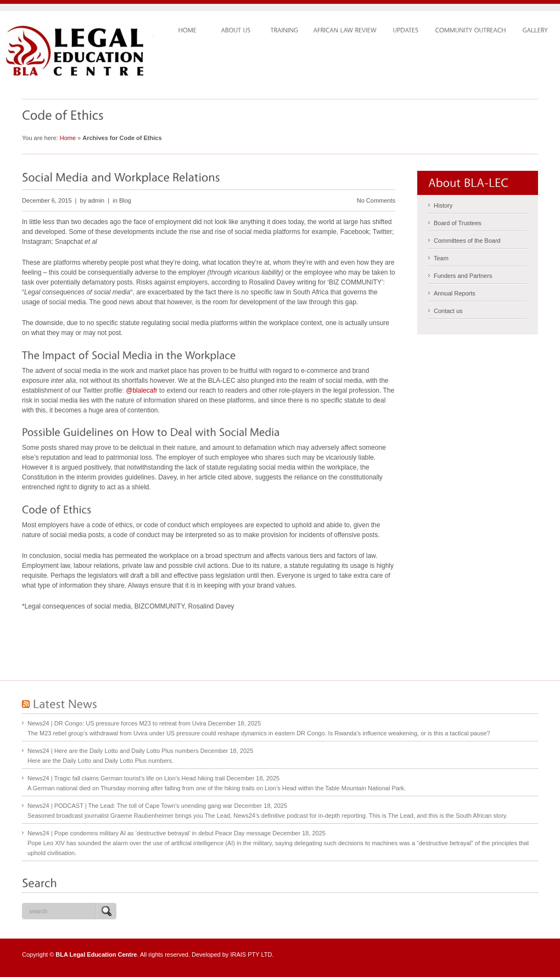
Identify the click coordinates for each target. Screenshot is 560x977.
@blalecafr (142, 390)
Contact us (448, 311)
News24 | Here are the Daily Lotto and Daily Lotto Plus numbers (113, 751)
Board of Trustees (458, 223)
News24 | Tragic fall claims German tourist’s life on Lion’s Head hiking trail (126, 778)
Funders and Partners (463, 276)
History (443, 205)
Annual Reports (455, 293)
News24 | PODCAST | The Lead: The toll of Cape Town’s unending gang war (130, 806)
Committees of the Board (467, 241)
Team (441, 258)
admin (96, 200)
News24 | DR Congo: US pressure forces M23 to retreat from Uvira (117, 723)
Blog (125, 200)
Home (68, 138)
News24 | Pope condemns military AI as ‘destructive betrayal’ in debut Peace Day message (149, 833)
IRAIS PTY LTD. (252, 954)
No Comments (376, 200)
